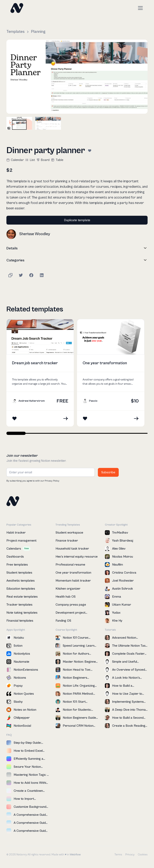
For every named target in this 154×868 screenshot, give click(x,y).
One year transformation (105, 363)
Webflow (75, 855)
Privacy (130, 855)
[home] (17, 8)
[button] (140, 8)
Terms (118, 855)
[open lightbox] (77, 77)
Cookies (143, 855)
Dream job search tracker (35, 363)
